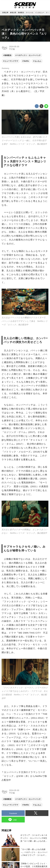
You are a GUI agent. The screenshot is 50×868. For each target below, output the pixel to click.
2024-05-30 (14, 47)
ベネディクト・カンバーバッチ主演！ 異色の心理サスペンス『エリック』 (24, 34)
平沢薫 (12, 49)
